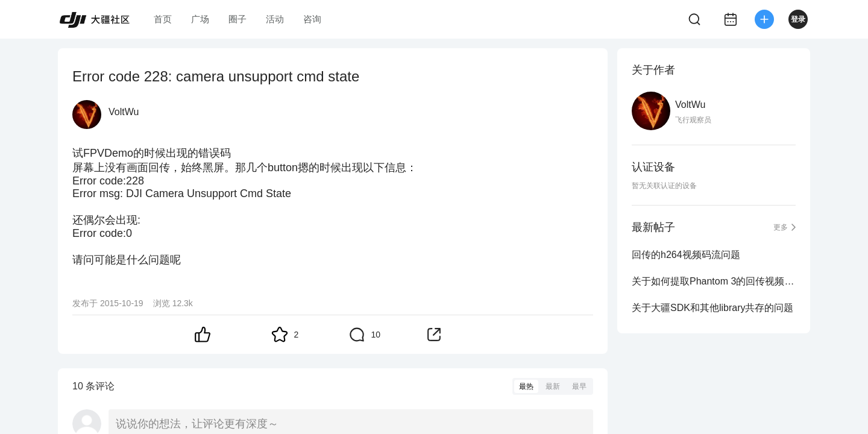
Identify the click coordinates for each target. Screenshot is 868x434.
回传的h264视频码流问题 (686, 255)
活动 (275, 19)
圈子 (237, 19)
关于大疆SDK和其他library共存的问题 (712, 308)
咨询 (312, 19)
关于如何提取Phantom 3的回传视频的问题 (714, 281)
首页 (163, 19)
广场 (200, 19)
